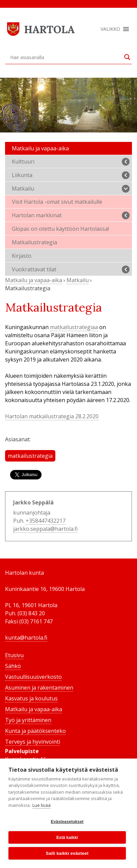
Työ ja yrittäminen (28, 720)
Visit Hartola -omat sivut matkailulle (57, 202)
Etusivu (14, 655)
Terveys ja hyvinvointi (33, 742)
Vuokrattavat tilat (71, 269)
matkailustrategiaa (74, 327)
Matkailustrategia (34, 242)
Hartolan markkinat (71, 215)
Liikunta (71, 175)
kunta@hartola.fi (26, 638)
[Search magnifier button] (127, 57)
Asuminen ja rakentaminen (39, 688)
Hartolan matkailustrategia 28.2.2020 (52, 416)
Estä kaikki (67, 838)
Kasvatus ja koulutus (31, 698)
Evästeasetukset (67, 822)
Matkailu (71, 189)
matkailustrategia (30, 456)
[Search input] (65, 57)
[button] (110, 29)
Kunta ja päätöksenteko (35, 731)
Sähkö (13, 666)
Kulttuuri (71, 162)
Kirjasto (22, 256)
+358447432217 (46, 521)
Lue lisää (42, 805)
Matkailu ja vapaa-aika (40, 148)
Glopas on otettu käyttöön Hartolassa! (60, 229)
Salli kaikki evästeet (67, 853)
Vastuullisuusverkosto (33, 677)
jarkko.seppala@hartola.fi (45, 529)
